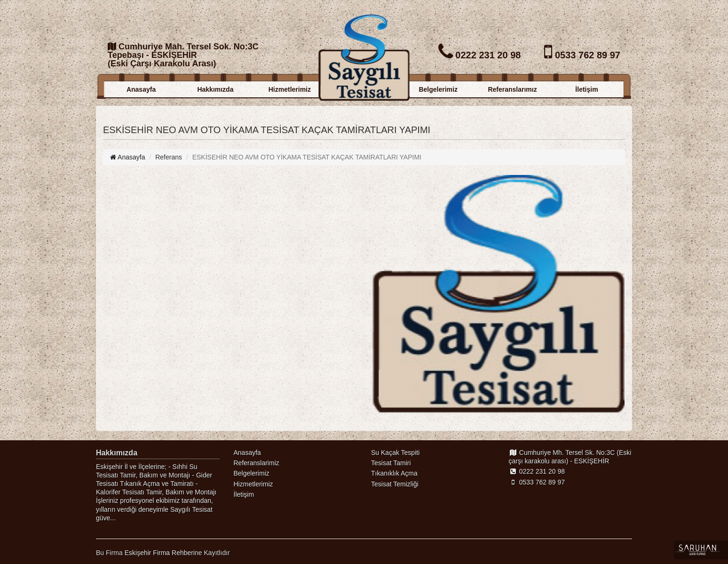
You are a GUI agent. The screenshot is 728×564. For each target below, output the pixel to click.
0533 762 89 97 (537, 482)
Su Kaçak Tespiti (395, 453)
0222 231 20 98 (537, 471)
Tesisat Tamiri (391, 463)
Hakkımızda (215, 89)
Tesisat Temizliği (395, 484)
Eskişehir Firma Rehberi (160, 553)
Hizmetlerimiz (290, 89)
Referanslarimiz (257, 463)
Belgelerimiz (438, 89)
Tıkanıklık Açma (394, 473)
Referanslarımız (512, 89)
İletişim (586, 89)
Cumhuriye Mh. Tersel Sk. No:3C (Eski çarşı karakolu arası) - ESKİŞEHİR (570, 457)
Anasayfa (141, 89)
